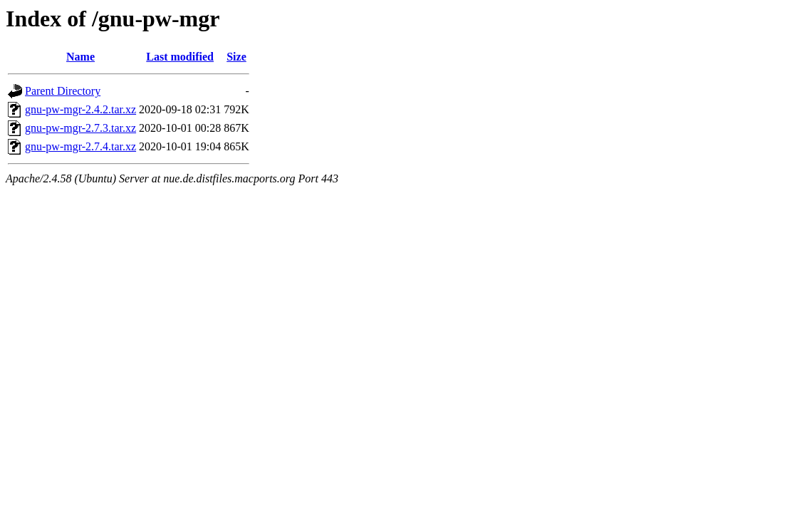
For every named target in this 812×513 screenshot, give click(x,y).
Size (236, 57)
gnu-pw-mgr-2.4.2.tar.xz (80, 109)
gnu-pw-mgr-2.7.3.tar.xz (80, 128)
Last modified (180, 57)
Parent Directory (63, 91)
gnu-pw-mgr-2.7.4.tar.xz (80, 146)
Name (80, 57)
